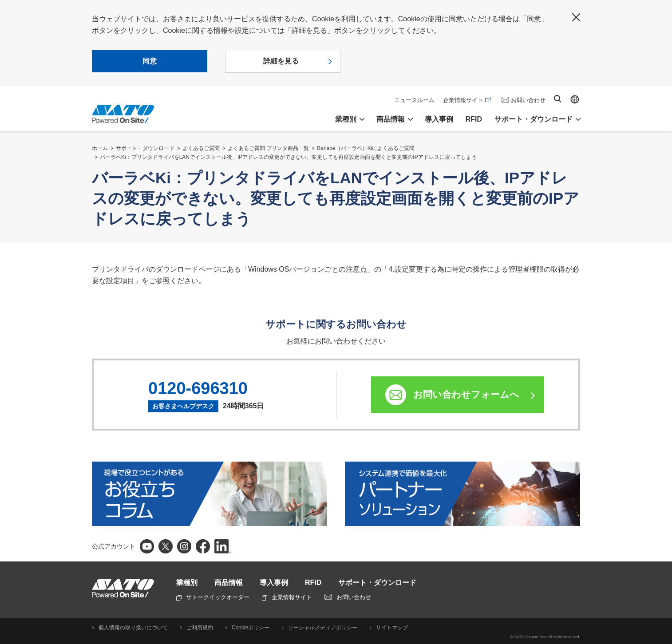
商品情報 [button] (391, 119)
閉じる (576, 17)
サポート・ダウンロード (145, 148)
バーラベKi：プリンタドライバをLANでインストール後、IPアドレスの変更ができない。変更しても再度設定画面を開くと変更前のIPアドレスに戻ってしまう (288, 157)
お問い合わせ (528, 100)
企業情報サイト (467, 100)
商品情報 (229, 583)
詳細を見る (281, 61)
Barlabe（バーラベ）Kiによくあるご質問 (366, 148)
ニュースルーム (414, 100)
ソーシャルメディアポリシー (323, 628)
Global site (575, 99)
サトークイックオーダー (213, 597)
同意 (150, 61)
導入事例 (439, 119)
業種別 (187, 583)
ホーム (100, 148)
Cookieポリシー (251, 628)
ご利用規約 (200, 628)
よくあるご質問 (201, 148)
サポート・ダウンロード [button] (534, 119)
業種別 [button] (346, 119)
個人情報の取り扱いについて (133, 628)
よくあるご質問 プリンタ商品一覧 (268, 148)
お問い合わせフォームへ (466, 394)
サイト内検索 (557, 99)
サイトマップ (392, 628)
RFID (474, 119)
